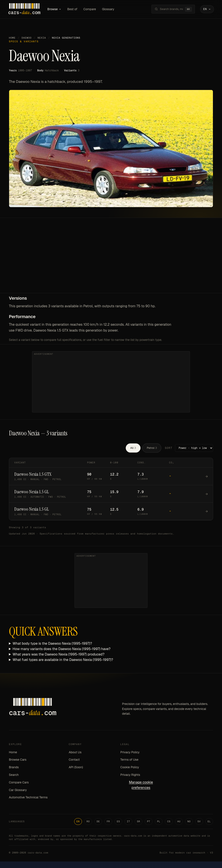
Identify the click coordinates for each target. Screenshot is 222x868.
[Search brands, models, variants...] (171, 9)
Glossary (109, 9)
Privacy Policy (130, 752)
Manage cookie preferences (141, 785)
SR (139, 822)
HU (179, 822)
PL (159, 822)
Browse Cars (18, 760)
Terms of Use (129, 760)
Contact (74, 760)
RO (88, 822)
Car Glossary (18, 790)
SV (199, 822)
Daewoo (26, 38)
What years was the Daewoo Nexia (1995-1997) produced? (59, 655)
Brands (14, 767)
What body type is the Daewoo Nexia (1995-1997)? (52, 644)
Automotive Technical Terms (28, 798)
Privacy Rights (130, 775)
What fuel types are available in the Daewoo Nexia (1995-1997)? (63, 660)
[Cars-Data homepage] (25, 9)
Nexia (42, 38)
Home (12, 38)
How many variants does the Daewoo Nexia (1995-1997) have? (62, 649)
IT (128, 822)
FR (108, 822)
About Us (75, 752)
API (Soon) (76, 767)
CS (169, 822)
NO (189, 822)
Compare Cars (19, 783)
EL (209, 822)
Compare (90, 9)
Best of (73, 9)
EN (78, 822)
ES (118, 822)
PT (149, 822)
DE (98, 822)
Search (14, 775)
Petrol (152, 448)
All (133, 448)
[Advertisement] (111, 261)
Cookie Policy (130, 767)
